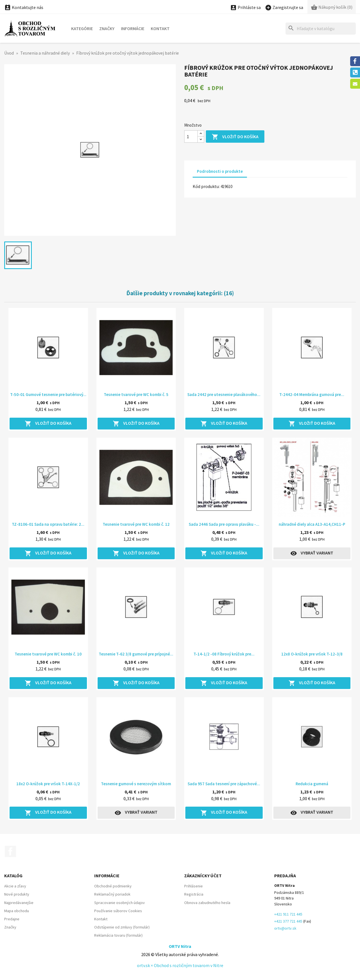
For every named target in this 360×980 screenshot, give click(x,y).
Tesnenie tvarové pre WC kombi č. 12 (136, 524)
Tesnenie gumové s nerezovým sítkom (136, 784)
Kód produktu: (206, 186)
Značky (107, 28)
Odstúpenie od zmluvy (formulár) (122, 927)
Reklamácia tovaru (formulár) (118, 935)
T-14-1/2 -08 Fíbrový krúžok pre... (224, 654)
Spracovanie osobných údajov (120, 903)
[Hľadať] (321, 29)
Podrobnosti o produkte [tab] (220, 171)
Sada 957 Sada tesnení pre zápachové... (224, 784)
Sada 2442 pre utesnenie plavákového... (224, 394)
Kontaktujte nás (24, 7)
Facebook (10, 851)
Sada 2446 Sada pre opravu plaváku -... (224, 524)
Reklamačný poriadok (112, 894)
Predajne (12, 919)
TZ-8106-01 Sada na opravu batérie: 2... (48, 524)
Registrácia (194, 894)
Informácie (133, 28)
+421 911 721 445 (288, 914)
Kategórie (82, 28)
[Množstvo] (191, 137)
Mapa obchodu (17, 911)
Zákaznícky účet (203, 876)
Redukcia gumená (312, 784)
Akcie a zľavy (15, 886)
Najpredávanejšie (19, 903)
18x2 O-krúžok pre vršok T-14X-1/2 (48, 784)
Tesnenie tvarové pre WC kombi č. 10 (48, 654)
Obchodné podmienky (113, 886)
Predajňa (285, 876)
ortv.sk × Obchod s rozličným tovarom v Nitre (180, 965)
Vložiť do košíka (235, 137)
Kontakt (160, 28)
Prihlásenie (193, 886)
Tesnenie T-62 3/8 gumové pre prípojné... (136, 654)
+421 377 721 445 (288, 921)
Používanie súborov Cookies (118, 911)
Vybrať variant (312, 553)
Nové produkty (17, 894)
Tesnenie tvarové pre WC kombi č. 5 (136, 394)
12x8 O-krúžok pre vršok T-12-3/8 (312, 654)
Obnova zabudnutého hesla (207, 903)
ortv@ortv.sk (285, 928)
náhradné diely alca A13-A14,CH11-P (312, 524)
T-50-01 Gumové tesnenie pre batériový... (48, 394)
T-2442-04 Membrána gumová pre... (312, 394)
